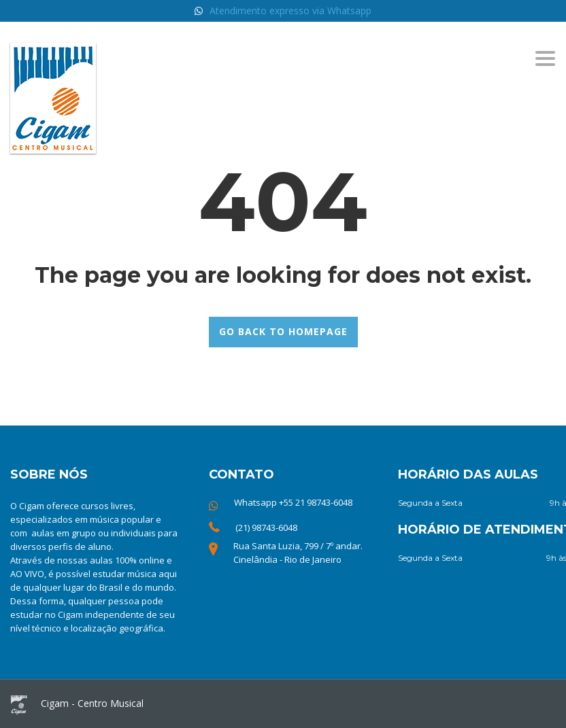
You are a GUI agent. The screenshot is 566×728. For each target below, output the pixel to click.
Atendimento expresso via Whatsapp (290, 11)
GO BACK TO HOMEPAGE (283, 331)
